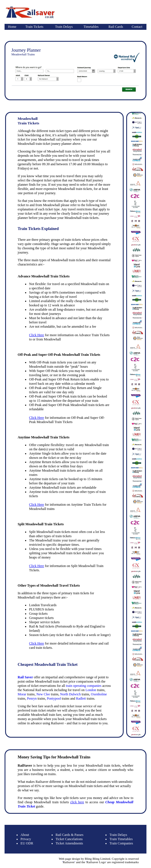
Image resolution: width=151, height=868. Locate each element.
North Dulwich (70, 694)
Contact (137, 27)
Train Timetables (121, 839)
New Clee (43, 694)
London (91, 690)
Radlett (81, 698)
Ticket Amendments (69, 843)
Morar (22, 694)
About (25, 835)
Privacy (26, 839)
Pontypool (54, 698)
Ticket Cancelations (69, 839)
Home (12, 27)
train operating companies (84, 686)
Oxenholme (99, 694)
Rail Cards (116, 27)
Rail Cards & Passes (70, 835)
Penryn (32, 698)
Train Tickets (34, 27)
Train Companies (121, 843)
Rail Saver (25, 677)
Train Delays (64, 27)
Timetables (91, 27)
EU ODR (27, 843)
